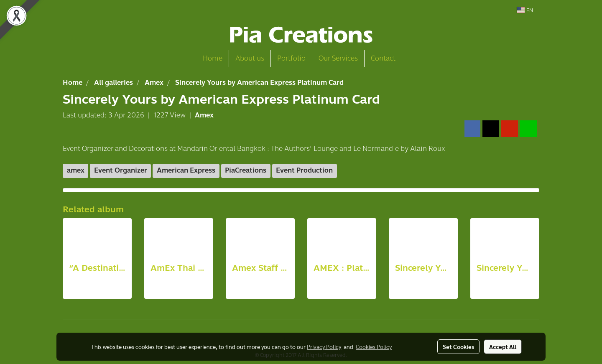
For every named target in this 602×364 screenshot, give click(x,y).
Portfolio (291, 58)
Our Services (338, 58)
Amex (204, 115)
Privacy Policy (324, 346)
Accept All (503, 346)
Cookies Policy (374, 346)
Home (213, 58)
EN (525, 10)
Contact (383, 58)
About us (250, 58)
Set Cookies (458, 346)
